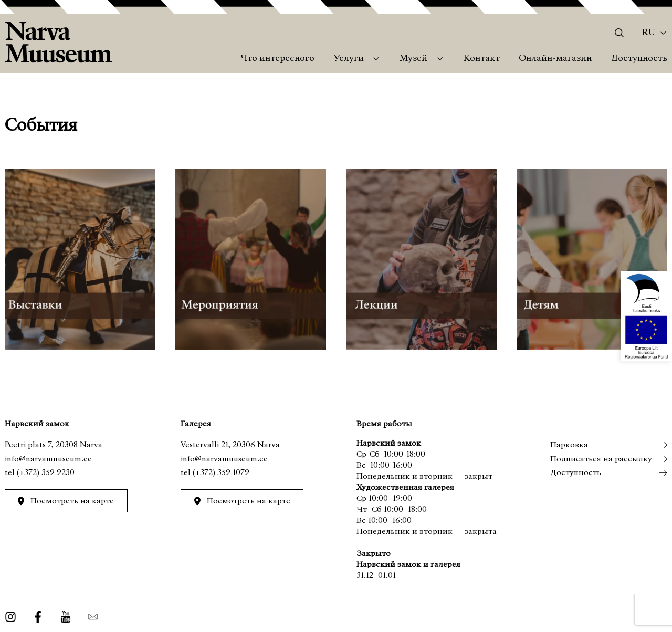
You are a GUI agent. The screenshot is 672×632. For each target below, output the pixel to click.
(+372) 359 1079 (221, 473)
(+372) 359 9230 (46, 473)
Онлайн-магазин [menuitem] (555, 59)
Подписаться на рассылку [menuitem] (601, 459)
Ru (649, 33)
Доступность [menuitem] (639, 59)
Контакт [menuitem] (482, 59)
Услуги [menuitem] (349, 59)
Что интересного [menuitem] (277, 59)
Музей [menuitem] (413, 59)
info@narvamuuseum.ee (48, 459)
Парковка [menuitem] (569, 445)
